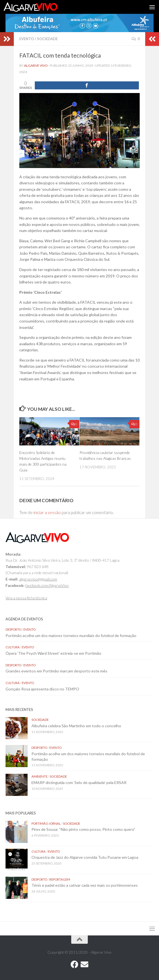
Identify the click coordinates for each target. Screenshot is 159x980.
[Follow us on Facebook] (75, 964)
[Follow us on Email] (84, 964)
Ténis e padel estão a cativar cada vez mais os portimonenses (85, 885)
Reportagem (60, 879)
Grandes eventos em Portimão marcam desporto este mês (56, 671)
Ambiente (39, 776)
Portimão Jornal (46, 823)
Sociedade (47, 39)
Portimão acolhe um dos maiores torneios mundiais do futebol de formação (71, 635)
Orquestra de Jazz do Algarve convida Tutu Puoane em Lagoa (85, 857)
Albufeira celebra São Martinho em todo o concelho (76, 726)
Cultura (13, 647)
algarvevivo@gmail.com (38, 579)
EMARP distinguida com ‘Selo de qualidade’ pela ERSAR (79, 782)
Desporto (13, 629)
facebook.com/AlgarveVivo (47, 585)
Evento (27, 39)
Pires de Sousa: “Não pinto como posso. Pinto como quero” (84, 829)
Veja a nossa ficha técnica (26, 598)
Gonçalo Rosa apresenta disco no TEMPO (42, 689)
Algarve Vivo (36, 65)
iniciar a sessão (47, 512)
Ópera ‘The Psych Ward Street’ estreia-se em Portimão (54, 653)
